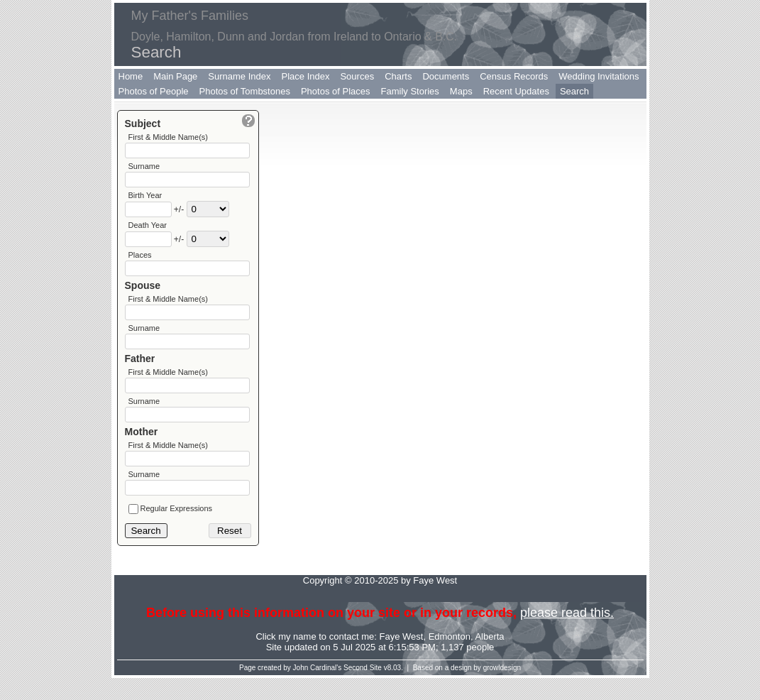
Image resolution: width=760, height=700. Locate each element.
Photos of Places (336, 91)
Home (131, 76)
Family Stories (410, 91)
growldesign (502, 690)
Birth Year (145, 199)
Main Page (175, 76)
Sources (357, 76)
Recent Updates (516, 91)
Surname (144, 168)
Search (574, 91)
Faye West (402, 658)
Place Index (306, 76)
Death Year (148, 231)
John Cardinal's (318, 690)
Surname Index (239, 76)
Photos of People (154, 91)
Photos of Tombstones (245, 91)
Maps (461, 91)
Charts (398, 76)
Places (140, 262)
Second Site (363, 690)
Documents (446, 76)
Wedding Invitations (599, 76)
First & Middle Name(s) (168, 137)
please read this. (567, 635)
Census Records (514, 76)
